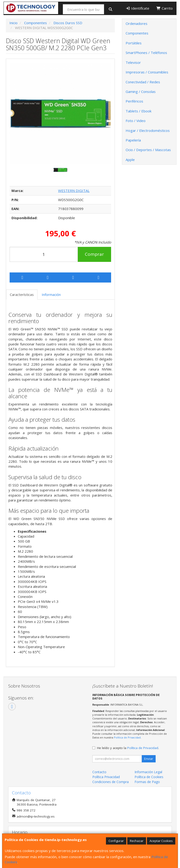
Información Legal (148, 772)
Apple (130, 160)
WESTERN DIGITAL (74, 191)
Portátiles (134, 43)
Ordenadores (137, 23)
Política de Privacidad (127, 737)
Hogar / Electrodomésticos (148, 130)
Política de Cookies (149, 777)
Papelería (133, 140)
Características (22, 294)
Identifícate (138, 8)
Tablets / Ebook (139, 111)
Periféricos (134, 101)
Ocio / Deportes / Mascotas (148, 150)
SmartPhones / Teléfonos (146, 53)
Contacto (99, 772)
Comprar (94, 254)
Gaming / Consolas (141, 92)
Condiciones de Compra (111, 782)
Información (51, 294)
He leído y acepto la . (128, 748)
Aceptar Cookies (161, 841)
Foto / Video (136, 121)
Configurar (116, 841)
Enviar (149, 759)
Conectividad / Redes (143, 82)
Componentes (137, 33)
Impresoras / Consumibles (147, 72)
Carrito (165, 8)
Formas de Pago (147, 782)
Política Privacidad (106, 777)
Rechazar (137, 841)
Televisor (133, 62)
